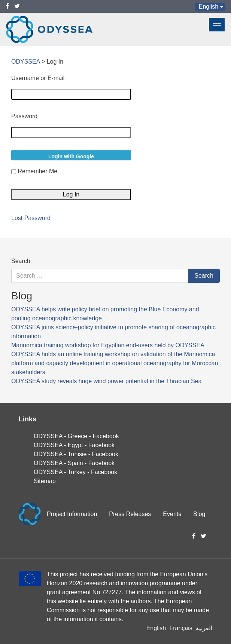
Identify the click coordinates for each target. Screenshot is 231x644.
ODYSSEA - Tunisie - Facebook (76, 454)
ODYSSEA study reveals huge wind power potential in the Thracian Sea (106, 381)
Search (21, 261)
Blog (199, 514)
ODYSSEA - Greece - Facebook (76, 436)
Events (172, 514)
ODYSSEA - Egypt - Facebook (74, 445)
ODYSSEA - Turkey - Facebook (75, 472)
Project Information (72, 514)
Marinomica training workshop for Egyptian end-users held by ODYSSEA (108, 345)
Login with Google (71, 156)
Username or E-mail (38, 78)
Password (24, 116)
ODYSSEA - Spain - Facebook (74, 463)
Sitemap (45, 481)
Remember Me (37, 171)
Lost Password (31, 218)
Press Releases (130, 514)
